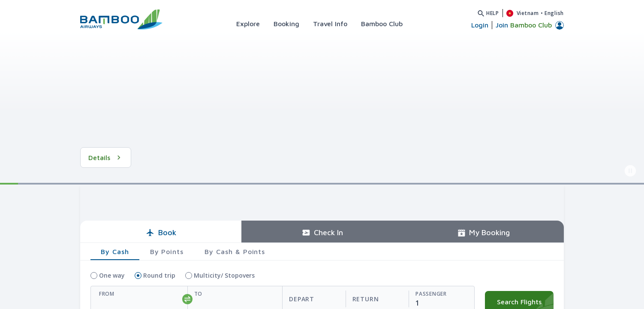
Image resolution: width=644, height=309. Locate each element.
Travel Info (330, 24)
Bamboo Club (382, 24)
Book (161, 232)
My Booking (483, 232)
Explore (248, 24)
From (107, 294)
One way (112, 275)
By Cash (115, 251)
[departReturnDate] (345, 299)
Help (493, 13)
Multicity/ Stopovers (224, 275)
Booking (286, 24)
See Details (113, 158)
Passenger (431, 294)
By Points (167, 251)
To (198, 294)
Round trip (159, 275)
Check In (322, 232)
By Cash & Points (235, 251)
